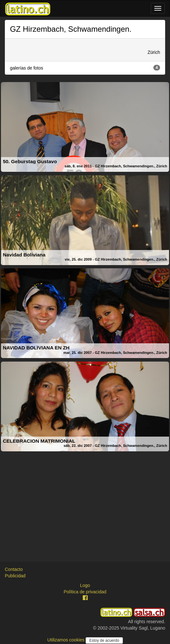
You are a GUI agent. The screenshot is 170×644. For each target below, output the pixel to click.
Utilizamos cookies (66, 640)
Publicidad (15, 576)
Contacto (14, 569)
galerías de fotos (85, 68)
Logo (85, 585)
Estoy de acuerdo (104, 640)
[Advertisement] (85, 499)
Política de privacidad (85, 592)
